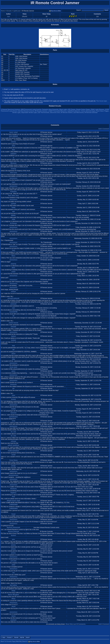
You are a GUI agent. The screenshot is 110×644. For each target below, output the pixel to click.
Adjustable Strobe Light (29, 113)
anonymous (13, 178)
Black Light (63, 109)
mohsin (13, 292)
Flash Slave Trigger (102, 111)
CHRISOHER (13, 505)
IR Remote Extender (91, 113)
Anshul (13, 399)
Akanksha (13, 489)
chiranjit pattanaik (13, 298)
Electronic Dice (55, 113)
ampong (13, 264)
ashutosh (13, 304)
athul (13, 146)
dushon (13, 535)
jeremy (13, 545)
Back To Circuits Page (8, 641)
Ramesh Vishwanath (13, 528)
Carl (8, 17)
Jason (13, 354)
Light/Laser (17, 11)
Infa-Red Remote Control (26, 111)
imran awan (13, 367)
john (13, 539)
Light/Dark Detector (74, 111)
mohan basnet (13, 323)
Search (25, 641)
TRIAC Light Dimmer (97, 109)
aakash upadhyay (13, 445)
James (13, 616)
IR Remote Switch (67, 113)
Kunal (13, 514)
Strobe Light (16, 113)
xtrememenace (13, 475)
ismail (13, 455)
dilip (13, 359)
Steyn (13, 599)
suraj (13, 421)
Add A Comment (104, 129)
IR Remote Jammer (41, 111)
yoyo (13, 395)
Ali (13, 316)
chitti (13, 219)
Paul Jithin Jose (13, 196)
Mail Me (19, 641)
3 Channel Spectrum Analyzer (10, 109)
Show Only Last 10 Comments (75, 624)
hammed (13, 413)
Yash (13, 250)
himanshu (13, 384)
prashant (13, 620)
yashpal (13, 204)
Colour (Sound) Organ (88, 111)
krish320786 (13, 312)
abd (13, 211)
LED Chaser (71, 109)
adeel (13, 565)
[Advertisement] (95, 67)
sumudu (13, 441)
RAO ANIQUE (13, 136)
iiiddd (13, 207)
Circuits (9, 11)
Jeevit (13, 607)
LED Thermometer (43, 113)
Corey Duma (13, 460)
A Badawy (13, 192)
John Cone (13, 173)
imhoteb (13, 327)
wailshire (13, 154)
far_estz (13, 432)
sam (13, 308)
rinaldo (13, 409)
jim (13, 388)
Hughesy (13, 493)
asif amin (13, 561)
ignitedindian (13, 417)
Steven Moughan (13, 595)
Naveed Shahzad (13, 531)
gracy (13, 371)
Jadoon (13, 336)
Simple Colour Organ (83, 109)
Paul (13, 497)
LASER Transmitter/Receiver (57, 111)
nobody (13, 142)
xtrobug (13, 169)
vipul (13, 182)
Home (3, 11)
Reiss (13, 256)
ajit (13, 350)
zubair (13, 272)
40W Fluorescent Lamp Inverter (31, 109)
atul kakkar (13, 585)
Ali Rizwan (13, 223)
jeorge (13, 466)
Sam (13, 150)
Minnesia (13, 163)
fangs (13, 591)
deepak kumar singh (13, 501)
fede (13, 346)
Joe (13, 573)
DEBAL (13, 215)
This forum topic (102, 101)
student (13, 340)
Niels (13, 268)
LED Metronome (79, 113)
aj (13, 158)
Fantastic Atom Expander (50, 109)
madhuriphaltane (13, 451)
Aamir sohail (13, 132)
